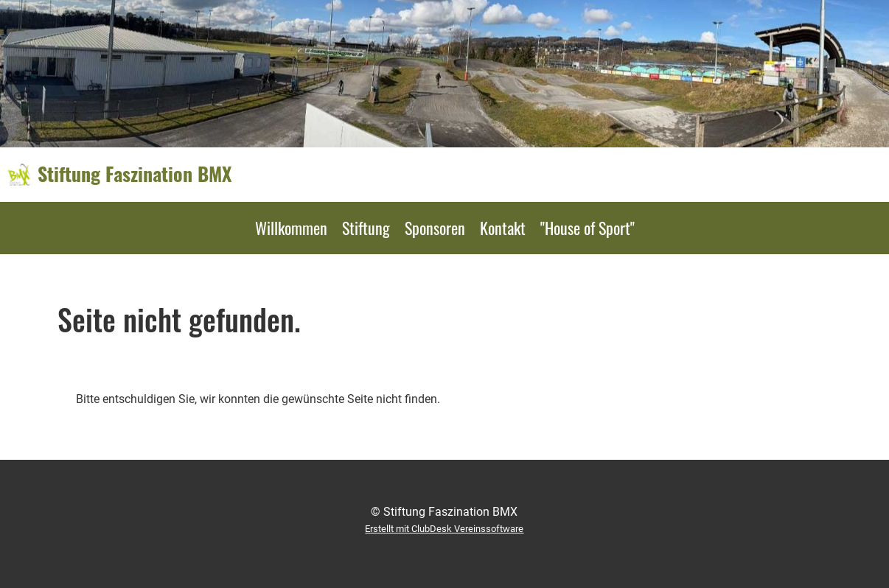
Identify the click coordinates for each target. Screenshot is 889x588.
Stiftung (366, 228)
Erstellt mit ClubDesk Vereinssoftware (444, 529)
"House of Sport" (588, 228)
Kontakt (503, 228)
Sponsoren (435, 228)
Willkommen (291, 228)
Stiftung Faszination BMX (135, 174)
